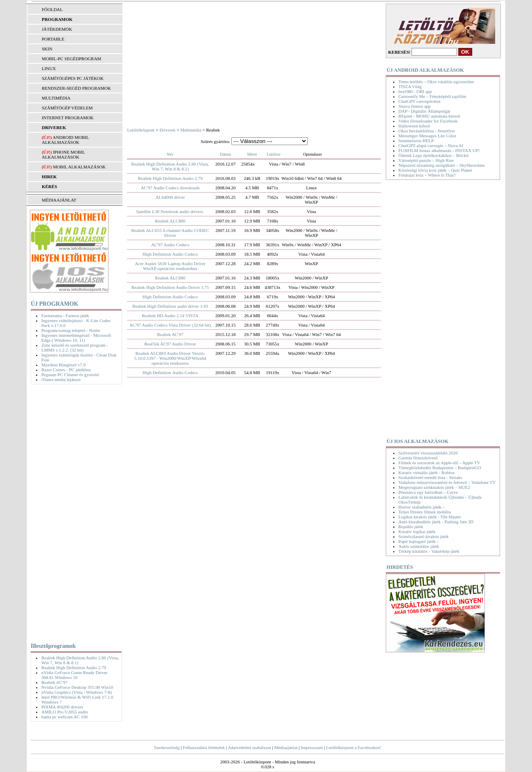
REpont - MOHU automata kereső (429, 116)
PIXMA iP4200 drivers (62, 707)
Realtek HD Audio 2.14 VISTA (170, 316)
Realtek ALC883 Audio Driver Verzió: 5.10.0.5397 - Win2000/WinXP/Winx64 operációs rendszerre (170, 358)
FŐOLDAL (52, 9)
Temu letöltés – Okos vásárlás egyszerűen (436, 82)
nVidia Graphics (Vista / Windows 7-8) (77, 692)
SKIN (47, 49)
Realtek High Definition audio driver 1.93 (170, 306)
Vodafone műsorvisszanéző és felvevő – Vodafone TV (447, 482)
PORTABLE (53, 39)
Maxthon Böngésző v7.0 (63, 365)
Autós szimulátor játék (419, 546)
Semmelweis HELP (416, 141)
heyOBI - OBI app (415, 91)
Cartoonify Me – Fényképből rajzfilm (432, 96)
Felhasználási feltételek (204, 747)
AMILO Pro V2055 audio (65, 712)
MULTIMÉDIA (56, 98)
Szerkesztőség (167, 747)
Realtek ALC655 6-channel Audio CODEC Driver (170, 233)
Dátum (225, 154)
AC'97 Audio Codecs (170, 245)
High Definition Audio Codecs (170, 254)
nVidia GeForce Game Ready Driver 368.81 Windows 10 (74, 675)
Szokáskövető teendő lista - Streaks (430, 477)
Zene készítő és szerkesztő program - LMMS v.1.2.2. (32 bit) (75, 347)
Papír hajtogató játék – (419, 541)
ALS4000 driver (170, 197)
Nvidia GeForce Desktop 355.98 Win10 (77, 687)
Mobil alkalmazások (79, 167)
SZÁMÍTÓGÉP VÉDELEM (67, 108)
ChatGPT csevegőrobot (420, 101)
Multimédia (191, 130)
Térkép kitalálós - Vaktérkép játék (429, 551)
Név (170, 154)
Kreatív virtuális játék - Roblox (427, 472)
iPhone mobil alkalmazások (63, 154)
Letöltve (273, 154)
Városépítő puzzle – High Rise (426, 160)
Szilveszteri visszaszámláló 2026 (428, 453)
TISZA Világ (410, 86)
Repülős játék (411, 527)
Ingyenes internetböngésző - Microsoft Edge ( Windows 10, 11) (76, 338)
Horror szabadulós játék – (422, 507)
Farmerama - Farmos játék (65, 316)
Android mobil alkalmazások (65, 140)
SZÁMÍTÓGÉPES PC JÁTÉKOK (73, 78)
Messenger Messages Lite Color (427, 136)
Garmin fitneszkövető (418, 458)
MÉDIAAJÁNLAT (59, 200)
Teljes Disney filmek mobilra (425, 512)
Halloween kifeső (414, 126)
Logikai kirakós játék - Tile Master (430, 517)
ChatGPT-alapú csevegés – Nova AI (431, 145)
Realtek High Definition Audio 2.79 (74, 668)
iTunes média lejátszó (61, 379)
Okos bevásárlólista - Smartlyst (427, 131)
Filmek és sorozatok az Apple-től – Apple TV (439, 463)
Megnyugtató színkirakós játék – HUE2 (434, 487)
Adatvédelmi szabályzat (249, 747)
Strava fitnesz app (415, 106)
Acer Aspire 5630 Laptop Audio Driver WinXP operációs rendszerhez (170, 266)
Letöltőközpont (141, 130)
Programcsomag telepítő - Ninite (71, 330)
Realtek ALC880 (170, 221)
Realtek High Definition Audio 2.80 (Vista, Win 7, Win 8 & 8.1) (170, 166)
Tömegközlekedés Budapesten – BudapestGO (440, 468)
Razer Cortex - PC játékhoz (66, 370)
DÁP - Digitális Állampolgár (424, 111)
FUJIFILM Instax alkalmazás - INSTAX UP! (439, 150)
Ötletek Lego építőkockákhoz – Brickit (434, 155)
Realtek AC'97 (54, 682)
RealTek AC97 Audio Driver (170, 344)
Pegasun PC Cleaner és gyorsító (70, 375)
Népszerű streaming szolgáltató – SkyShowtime (442, 165)
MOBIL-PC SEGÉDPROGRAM (71, 59)
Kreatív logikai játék (417, 531)
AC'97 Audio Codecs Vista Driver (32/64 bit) (170, 325)
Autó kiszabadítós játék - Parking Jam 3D (436, 522)
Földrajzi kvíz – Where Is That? (427, 175)
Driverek (167, 130)
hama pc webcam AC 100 (65, 717)
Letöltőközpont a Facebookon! (354, 747)
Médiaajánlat (286, 747)
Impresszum (312, 747)
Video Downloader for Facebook (428, 121)
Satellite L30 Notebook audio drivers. (170, 211)
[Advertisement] (74, 512)
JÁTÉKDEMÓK (57, 29)
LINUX (49, 68)
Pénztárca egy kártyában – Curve (428, 492)
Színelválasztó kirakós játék (424, 536)
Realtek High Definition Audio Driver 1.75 (170, 287)
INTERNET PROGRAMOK (68, 118)
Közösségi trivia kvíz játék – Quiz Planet (435, 170)
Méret (252, 154)
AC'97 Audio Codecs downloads (170, 188)
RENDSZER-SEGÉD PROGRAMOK (76, 88)
